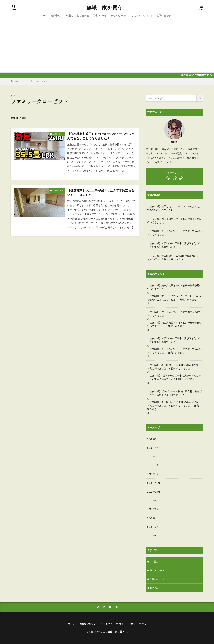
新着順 (14, 118)
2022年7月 (153, 518)
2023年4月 (153, 448)
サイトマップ (139, 624)
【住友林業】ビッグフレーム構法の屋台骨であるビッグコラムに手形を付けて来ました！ (174, 393)
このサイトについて (142, 15)
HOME (17, 81)
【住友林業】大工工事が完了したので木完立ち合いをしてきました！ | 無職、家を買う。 (174, 351)
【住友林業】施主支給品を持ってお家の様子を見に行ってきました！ (174, 220)
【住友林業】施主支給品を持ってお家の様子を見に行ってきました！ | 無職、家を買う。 (174, 324)
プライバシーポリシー (113, 624)
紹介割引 (56, 15)
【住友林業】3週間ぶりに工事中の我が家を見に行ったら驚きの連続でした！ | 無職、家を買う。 (174, 377)
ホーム (44, 15)
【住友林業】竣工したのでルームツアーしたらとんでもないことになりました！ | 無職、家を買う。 (174, 298)
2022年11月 (154, 483)
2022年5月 (153, 536)
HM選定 (69, 15)
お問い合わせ (164, 15)
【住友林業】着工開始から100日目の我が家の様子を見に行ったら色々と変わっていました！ (174, 257)
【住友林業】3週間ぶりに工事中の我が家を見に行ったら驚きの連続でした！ (174, 245)
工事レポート (100, 15)
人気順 (23, 118)
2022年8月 (153, 509)
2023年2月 (153, 465)
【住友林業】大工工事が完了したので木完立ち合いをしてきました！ (101, 193)
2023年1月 (153, 474)
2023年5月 (153, 439)
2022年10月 (154, 492)
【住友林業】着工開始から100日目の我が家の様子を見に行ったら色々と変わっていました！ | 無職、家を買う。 (174, 406)
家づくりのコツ (119, 15)
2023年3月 (153, 457)
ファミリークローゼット (36, 81)
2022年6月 (153, 527)
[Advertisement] (107, 47)
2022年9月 (153, 500)
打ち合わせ (83, 15)
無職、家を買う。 (107, 8)
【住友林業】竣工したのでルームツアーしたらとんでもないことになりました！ (101, 136)
